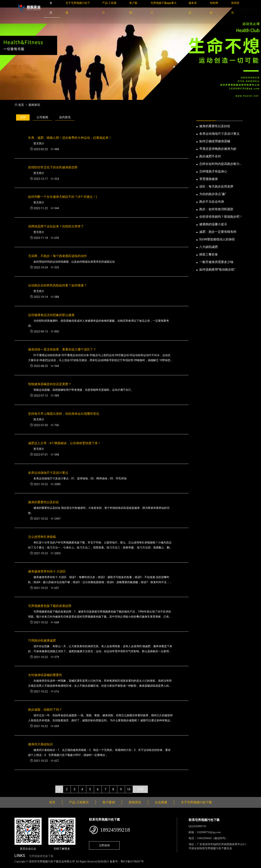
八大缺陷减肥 (209, 247)
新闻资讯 (34, 105)
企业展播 (161, 802)
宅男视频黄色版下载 (41, 856)
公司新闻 (42, 117)
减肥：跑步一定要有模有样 (218, 232)
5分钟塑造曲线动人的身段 (217, 239)
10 (129, 789)
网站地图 (6, 866)
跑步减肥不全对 (210, 156)
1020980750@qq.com (209, 832)
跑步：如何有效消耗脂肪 (216, 209)
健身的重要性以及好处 (215, 126)
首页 (21, 105)
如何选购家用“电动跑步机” (217, 269)
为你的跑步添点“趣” (213, 194)
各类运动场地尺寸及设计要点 (219, 134)
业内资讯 (65, 117)
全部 (23, 117)
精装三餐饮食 (209, 254)
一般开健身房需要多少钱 (216, 262)
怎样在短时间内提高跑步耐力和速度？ (221, 164)
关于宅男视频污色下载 (196, 802)
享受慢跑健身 (209, 179)
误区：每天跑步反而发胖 (216, 186)
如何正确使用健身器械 (215, 141)
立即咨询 (104, 845)
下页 (140, 789)
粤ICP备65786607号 (132, 862)
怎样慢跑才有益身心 (213, 171)
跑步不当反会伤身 (212, 202)
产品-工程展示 (79, 802)
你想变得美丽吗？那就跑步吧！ (221, 217)
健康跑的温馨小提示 (213, 224)
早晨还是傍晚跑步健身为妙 (218, 149)
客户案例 (109, 802)
